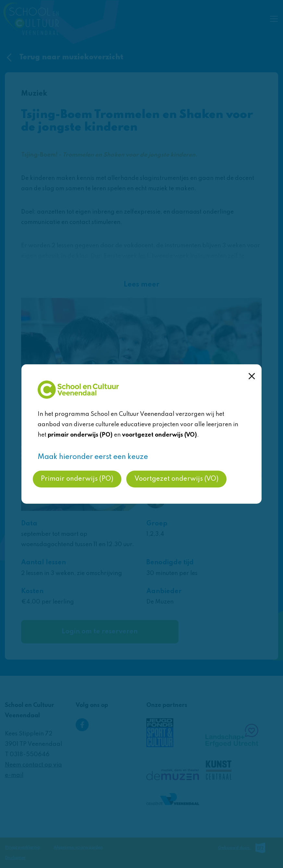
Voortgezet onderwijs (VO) (176, 479)
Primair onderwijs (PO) (77, 479)
